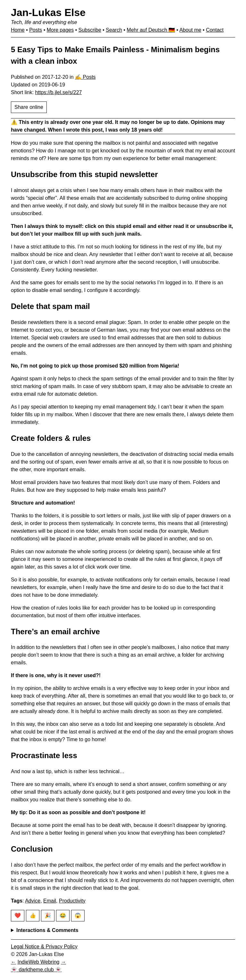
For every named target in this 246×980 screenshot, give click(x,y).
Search (114, 30)
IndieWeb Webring (38, 962)
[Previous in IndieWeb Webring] (13, 962)
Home (18, 30)
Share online (29, 107)
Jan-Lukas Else (48, 12)
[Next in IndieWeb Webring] (63, 962)
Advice (33, 901)
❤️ (18, 915)
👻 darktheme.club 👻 (36, 970)
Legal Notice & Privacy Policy (44, 947)
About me (190, 30)
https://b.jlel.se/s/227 (59, 92)
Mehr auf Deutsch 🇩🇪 (151, 30)
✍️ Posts (85, 77)
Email (50, 901)
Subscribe (90, 30)
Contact (215, 30)
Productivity (72, 901)
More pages (60, 30)
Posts (36, 30)
